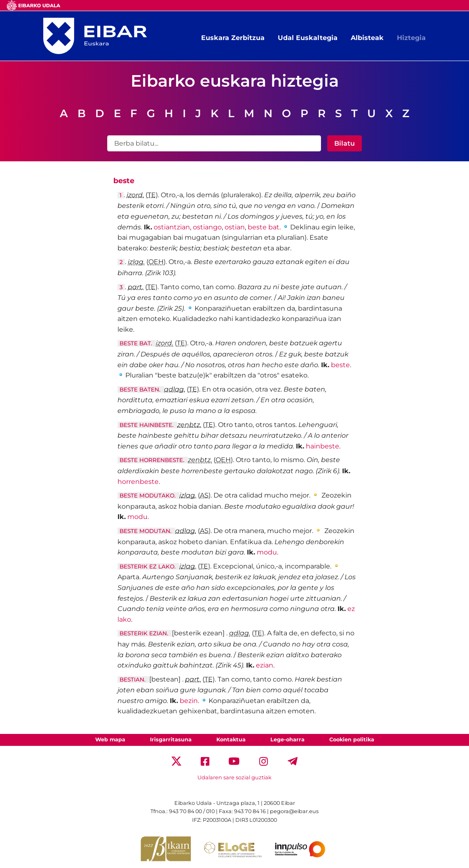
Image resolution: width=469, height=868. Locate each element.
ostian (235, 227)
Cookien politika (352, 739)
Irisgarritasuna (171, 739)
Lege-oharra (287, 739)
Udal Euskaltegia (308, 38)
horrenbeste (138, 482)
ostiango (207, 227)
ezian (265, 665)
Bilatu (345, 143)
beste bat (264, 227)
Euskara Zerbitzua (233, 38)
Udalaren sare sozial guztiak (234, 777)
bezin (189, 701)
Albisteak (367, 38)
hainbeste (322, 446)
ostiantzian (172, 227)
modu (137, 517)
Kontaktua (231, 739)
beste (340, 365)
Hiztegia (411, 38)
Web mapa (110, 739)
